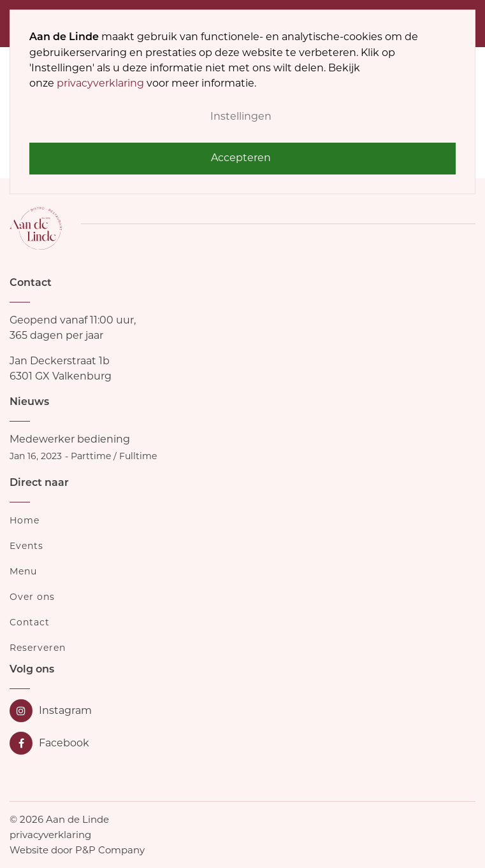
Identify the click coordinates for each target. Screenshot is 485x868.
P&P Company (110, 850)
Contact (30, 622)
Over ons (32, 597)
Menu (23, 571)
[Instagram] (51, 711)
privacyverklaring (100, 83)
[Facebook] (51, 743)
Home (25, 520)
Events (26, 546)
